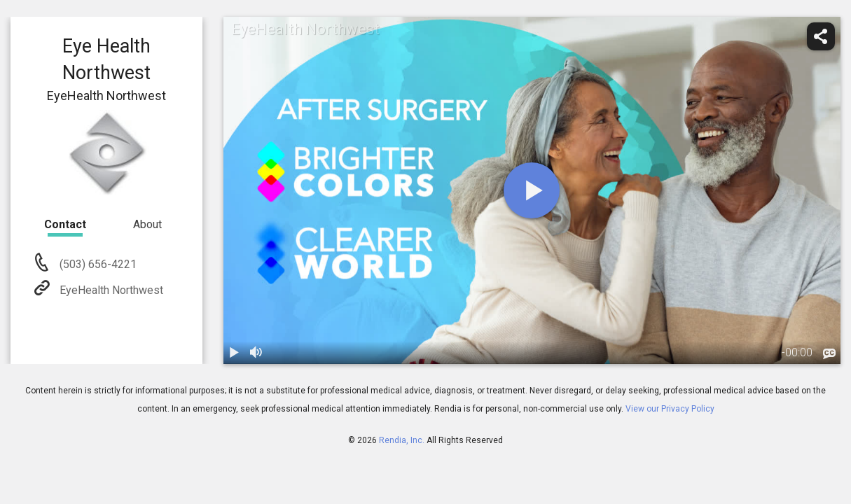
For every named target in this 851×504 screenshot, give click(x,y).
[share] (821, 36)
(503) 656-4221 (97, 264)
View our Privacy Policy (670, 409)
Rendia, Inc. (402, 440)
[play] (532, 190)
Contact (65, 224)
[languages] (829, 353)
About (147, 224)
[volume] (257, 353)
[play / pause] (235, 353)
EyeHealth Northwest (110, 290)
